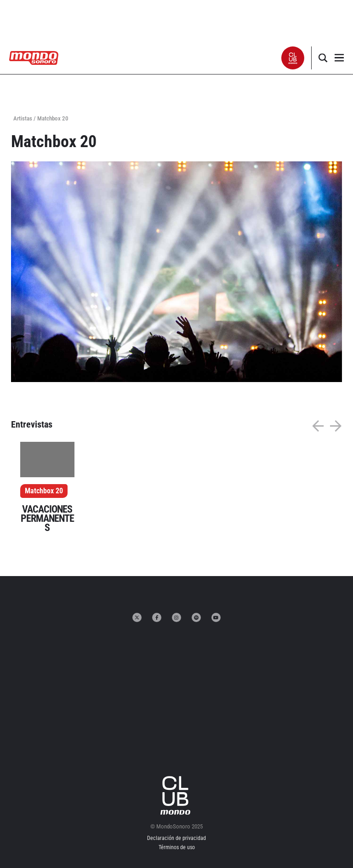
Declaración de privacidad (176, 838)
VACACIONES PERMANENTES (47, 518)
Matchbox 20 (44, 491)
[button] (293, 58)
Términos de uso (177, 847)
